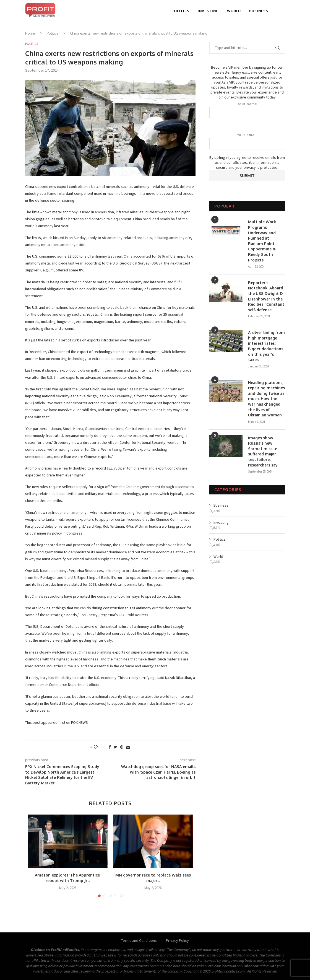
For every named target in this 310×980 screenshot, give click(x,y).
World (234, 11)
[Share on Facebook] (110, 747)
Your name (247, 110)
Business (259, 11)
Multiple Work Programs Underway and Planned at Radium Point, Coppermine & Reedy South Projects (262, 241)
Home (30, 33)
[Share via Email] (128, 747)
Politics (180, 11)
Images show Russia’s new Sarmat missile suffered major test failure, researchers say (263, 451)
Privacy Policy (177, 941)
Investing (208, 11)
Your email (247, 141)
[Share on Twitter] (115, 747)
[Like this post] (99, 747)
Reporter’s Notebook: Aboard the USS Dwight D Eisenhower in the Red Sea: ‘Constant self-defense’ (266, 296)
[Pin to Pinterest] (122, 747)
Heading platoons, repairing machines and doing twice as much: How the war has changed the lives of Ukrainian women (266, 399)
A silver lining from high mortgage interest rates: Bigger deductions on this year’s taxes (266, 346)
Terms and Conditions (139, 941)
